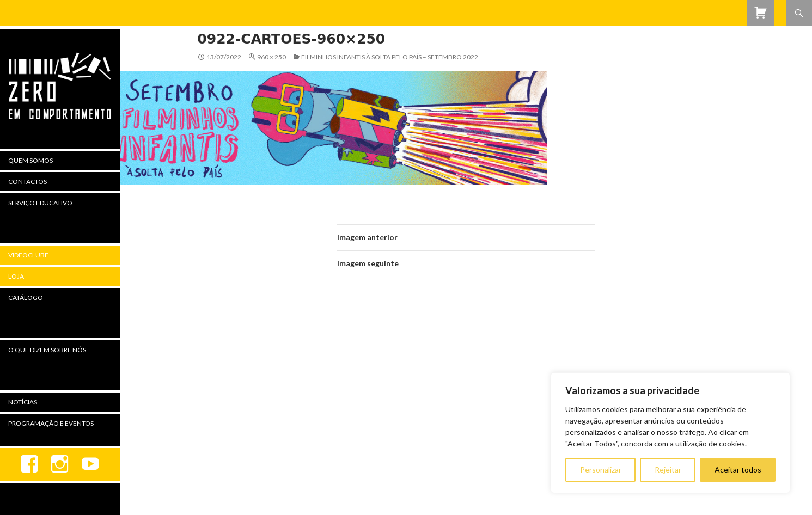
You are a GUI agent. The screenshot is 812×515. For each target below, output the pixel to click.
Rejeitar (668, 470)
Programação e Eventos (51, 423)
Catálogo (26, 298)
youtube (90, 464)
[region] (670, 433)
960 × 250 (271, 57)
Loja (16, 276)
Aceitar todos (738, 470)
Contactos (28, 182)
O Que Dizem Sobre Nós (47, 350)
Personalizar (601, 470)
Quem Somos (30, 160)
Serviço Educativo (40, 203)
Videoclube (28, 255)
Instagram (60, 464)
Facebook (29, 464)
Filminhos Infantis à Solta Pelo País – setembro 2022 (390, 57)
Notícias (23, 402)
